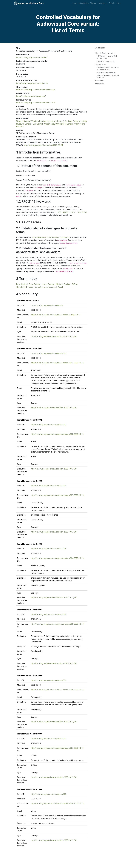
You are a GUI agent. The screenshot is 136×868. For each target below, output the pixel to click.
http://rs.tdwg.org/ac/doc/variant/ (31, 96)
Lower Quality (48, 284)
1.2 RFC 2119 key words (106, 61)
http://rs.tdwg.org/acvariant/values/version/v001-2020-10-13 (57, 363)
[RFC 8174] (82, 212)
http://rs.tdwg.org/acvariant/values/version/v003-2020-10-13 (57, 495)
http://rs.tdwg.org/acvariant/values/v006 (49, 680)
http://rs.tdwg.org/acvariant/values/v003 (49, 486)
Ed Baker (69, 121)
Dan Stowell (38, 124)
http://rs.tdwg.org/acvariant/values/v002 (49, 425)
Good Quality (34, 284)
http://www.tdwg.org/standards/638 (32, 83)
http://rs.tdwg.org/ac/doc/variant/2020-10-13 (36, 103)
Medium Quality (63, 284)
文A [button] (118, 3)
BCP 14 (61, 212)
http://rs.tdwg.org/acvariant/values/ (32, 57)
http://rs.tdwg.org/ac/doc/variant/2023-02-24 (36, 90)
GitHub (112, 3)
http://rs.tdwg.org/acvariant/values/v (47, 305)
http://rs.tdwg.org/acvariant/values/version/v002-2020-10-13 (57, 434)
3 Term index (100, 81)
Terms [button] (93, 3)
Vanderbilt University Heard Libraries (47, 121)
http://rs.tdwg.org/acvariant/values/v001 (49, 353)
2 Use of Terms (100, 64)
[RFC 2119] (69, 212)
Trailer (30, 287)
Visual (60, 287)
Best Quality (21, 284)
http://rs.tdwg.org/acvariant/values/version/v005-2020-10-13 (57, 624)
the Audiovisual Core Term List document (51, 237)
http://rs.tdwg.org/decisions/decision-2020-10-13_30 (54, 336)
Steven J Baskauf (23, 121)
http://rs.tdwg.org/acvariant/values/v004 (49, 549)
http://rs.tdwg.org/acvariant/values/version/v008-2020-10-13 (57, 803)
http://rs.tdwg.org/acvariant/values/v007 (49, 739)
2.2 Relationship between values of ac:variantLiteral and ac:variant (108, 75)
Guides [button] (102, 3)
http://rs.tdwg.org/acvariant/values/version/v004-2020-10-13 (57, 558)
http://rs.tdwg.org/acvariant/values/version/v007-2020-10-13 (57, 748)
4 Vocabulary (100, 84)
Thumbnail (21, 287)
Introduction (84, 3)
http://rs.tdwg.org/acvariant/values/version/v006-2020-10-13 (57, 690)
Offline (75, 284)
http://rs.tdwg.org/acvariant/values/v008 (49, 794)
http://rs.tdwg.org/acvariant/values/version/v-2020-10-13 (56, 315)
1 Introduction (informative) (105, 53)
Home (74, 3)
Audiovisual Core (29, 3)
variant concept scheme (45, 287)
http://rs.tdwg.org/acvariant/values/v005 (49, 614)
